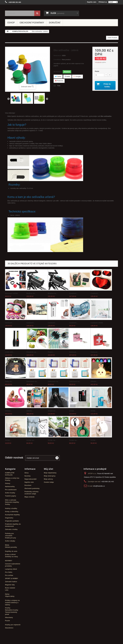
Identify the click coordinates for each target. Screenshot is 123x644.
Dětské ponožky (11, 547)
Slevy (27, 473)
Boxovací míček (11, 293)
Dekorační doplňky (12, 502)
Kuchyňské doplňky (12, 515)
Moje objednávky (50, 473)
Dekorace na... (32, 381)
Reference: (58, 56)
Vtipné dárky (10, 596)
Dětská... (94, 381)
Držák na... (31, 440)
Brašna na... (31, 293)
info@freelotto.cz (99, 486)
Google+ (77, 76)
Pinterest (59, 81)
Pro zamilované (11, 490)
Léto (7, 590)
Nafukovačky (10, 486)
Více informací (10, 113)
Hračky (8, 480)
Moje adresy (48, 479)
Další (47, 99)
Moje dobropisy (50, 476)
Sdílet (67, 76)
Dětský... (9, 411)
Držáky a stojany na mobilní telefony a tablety (12, 603)
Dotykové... (52, 411)
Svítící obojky (10, 541)
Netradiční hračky (12, 610)
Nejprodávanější (31, 479)
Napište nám (92, 2)
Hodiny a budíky (11, 508)
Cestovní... (74, 293)
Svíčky (8, 504)
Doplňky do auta (11, 551)
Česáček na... (32, 352)
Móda (7, 545)
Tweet (58, 76)
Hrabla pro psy (11, 538)
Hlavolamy (9, 617)
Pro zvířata (9, 575)
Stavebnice (9, 628)
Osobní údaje (49, 482)
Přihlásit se (103, 2)
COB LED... (10, 352)
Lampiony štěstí (11, 569)
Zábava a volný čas (12, 478)
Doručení (55, 23)
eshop (11, 23)
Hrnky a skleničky (12, 512)
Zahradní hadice (11, 582)
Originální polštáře (12, 521)
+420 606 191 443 (107, 482)
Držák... (72, 411)
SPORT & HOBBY (12, 578)
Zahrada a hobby (11, 529)
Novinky (28, 476)
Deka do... (9, 381)
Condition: (57, 60)
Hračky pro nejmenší (13, 625)
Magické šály (10, 585)
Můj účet (49, 469)
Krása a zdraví (10, 554)
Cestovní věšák (97, 323)
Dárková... (73, 352)
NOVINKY (9, 561)
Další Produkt (112, 38)
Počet (97, 71)
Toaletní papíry (11, 496)
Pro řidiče (9, 572)
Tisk (59, 86)
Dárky (7, 594)
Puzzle (7, 621)
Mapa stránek (29, 497)
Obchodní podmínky (32, 23)
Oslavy (8, 483)
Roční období (10, 588)
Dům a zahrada (11, 500)
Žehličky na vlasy (11, 557)
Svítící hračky (10, 493)
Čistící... (51, 352)
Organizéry (9, 518)
